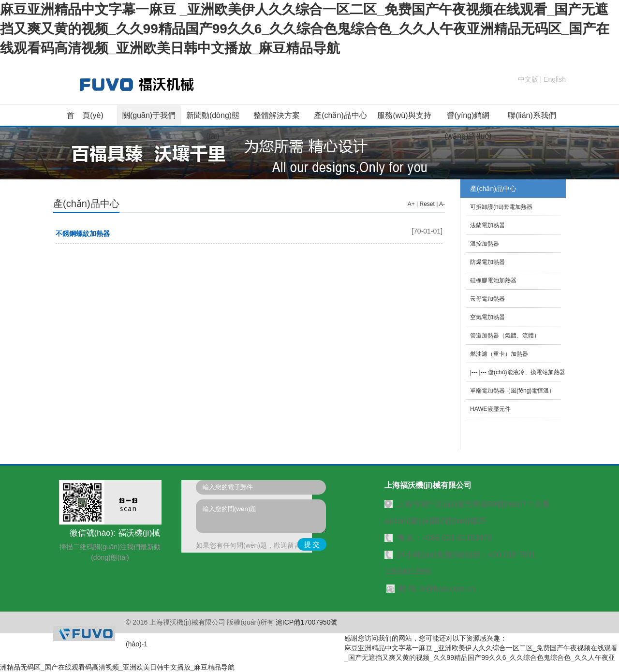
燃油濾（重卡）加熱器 (499, 354)
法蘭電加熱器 (487, 225)
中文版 (528, 79)
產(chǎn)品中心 (340, 115)
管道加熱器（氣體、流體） (505, 336)
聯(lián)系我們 (532, 115)
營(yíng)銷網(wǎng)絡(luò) (468, 126)
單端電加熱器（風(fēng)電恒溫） (512, 391)
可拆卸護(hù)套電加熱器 (501, 207)
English (555, 79)
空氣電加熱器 (487, 317)
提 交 (312, 544)
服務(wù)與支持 (404, 115)
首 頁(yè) (85, 115)
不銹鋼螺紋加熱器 (83, 234)
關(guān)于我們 (149, 115)
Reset (427, 204)
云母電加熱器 (487, 299)
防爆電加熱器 (487, 262)
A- (442, 204)
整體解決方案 (277, 115)
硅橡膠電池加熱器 (493, 280)
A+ (411, 204)
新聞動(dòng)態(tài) (213, 126)
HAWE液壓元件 (490, 409)
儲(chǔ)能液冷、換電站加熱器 (527, 372)
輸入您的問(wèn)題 (261, 516)
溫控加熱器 (485, 244)
